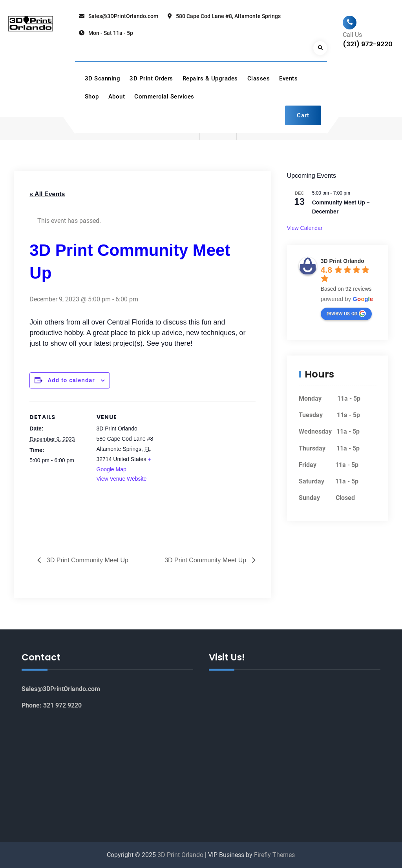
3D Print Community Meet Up (87, 560)
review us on (346, 314)
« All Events (47, 194)
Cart (303, 115)
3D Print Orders (151, 78)
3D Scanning (103, 78)
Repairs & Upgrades (210, 78)
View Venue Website (122, 479)
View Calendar (305, 228)
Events (288, 78)
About (117, 97)
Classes (259, 78)
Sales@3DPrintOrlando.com (123, 16)
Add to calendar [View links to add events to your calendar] (71, 380)
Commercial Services (164, 97)
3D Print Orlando (343, 261)
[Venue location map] (205, 455)
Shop (92, 97)
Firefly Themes (274, 855)
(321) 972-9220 (368, 44)
